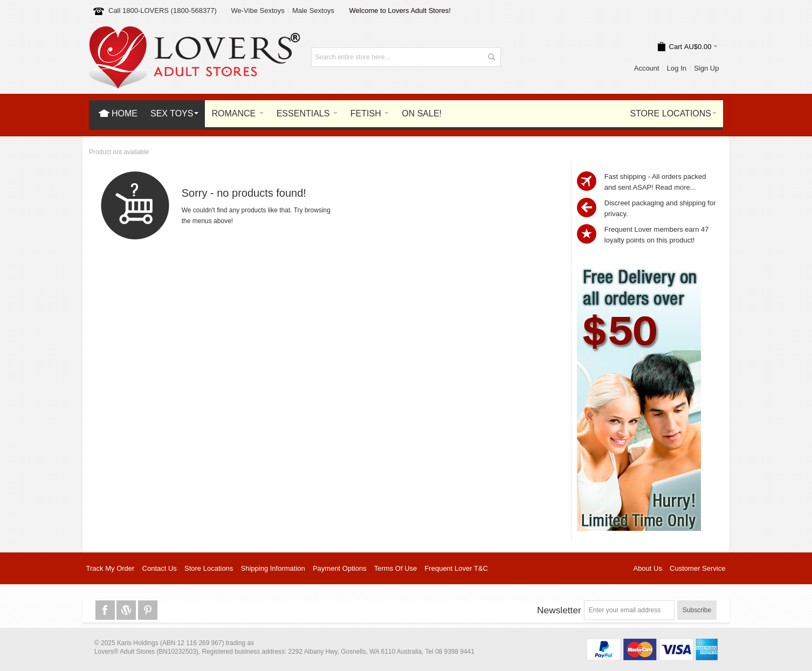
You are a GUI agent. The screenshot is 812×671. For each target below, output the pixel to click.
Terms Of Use (395, 568)
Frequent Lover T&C (456, 568)
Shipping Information (273, 568)
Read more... (675, 187)
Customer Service (697, 568)
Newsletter (559, 610)
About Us (647, 568)
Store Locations (209, 568)
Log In (677, 68)
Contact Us (160, 568)
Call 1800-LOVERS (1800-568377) (163, 11)
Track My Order (111, 568)
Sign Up (706, 68)
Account (647, 68)
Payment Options (340, 568)
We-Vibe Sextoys (257, 11)
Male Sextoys (313, 11)
